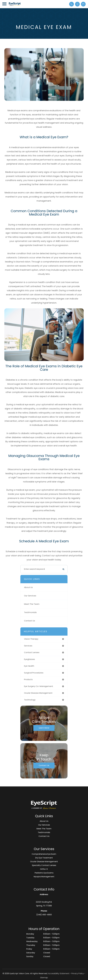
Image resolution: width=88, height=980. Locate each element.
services (28, 646)
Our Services (30, 596)
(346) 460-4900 (44, 915)
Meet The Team (32, 604)
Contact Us (30, 621)
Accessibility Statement (59, 973)
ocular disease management (38, 693)
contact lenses (32, 652)
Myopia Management (44, 877)
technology (30, 700)
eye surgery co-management (39, 686)
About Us (28, 587)
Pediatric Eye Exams (44, 873)
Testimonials (30, 612)
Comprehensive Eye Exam (44, 854)
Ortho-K (44, 869)
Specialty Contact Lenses (44, 865)
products (28, 679)
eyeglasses (29, 659)
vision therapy (31, 639)
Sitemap (44, 978)
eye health (29, 666)
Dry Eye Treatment (44, 858)
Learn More (44, 728)
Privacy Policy (78, 973)
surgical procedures (34, 673)
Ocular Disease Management (44, 862)
